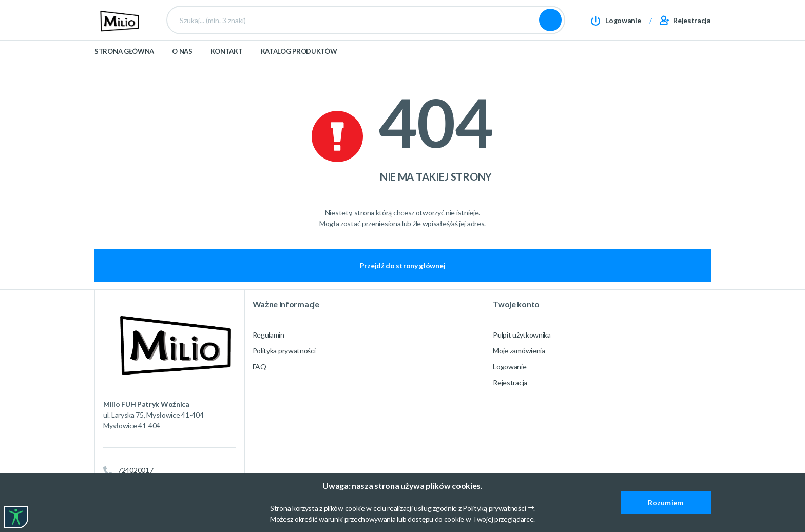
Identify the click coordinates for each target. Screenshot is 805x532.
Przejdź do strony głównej (403, 265)
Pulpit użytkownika (522, 335)
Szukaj (550, 26)
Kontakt (227, 63)
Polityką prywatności (494, 508)
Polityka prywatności (284, 351)
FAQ (260, 367)
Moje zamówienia (519, 351)
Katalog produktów (299, 63)
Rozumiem (666, 503)
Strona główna (124, 63)
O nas (182, 63)
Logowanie (510, 367)
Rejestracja (510, 382)
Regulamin (269, 335)
